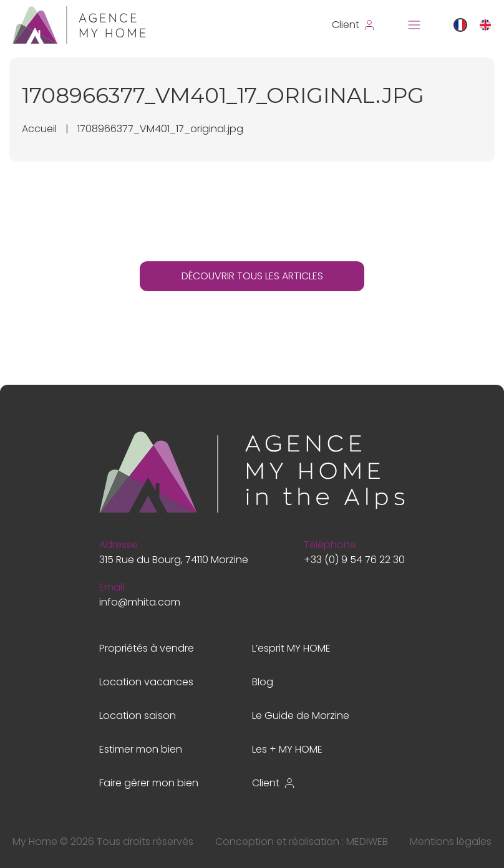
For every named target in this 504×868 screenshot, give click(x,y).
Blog (263, 682)
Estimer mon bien (141, 749)
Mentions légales (451, 841)
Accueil (39, 129)
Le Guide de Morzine (301, 716)
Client (274, 783)
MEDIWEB (367, 841)
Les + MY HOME (287, 749)
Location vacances (146, 682)
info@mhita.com (140, 602)
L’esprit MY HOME (291, 648)
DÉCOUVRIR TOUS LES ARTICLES (252, 276)
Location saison (138, 716)
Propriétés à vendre (147, 648)
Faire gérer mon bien (149, 783)
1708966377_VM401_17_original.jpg (160, 129)
